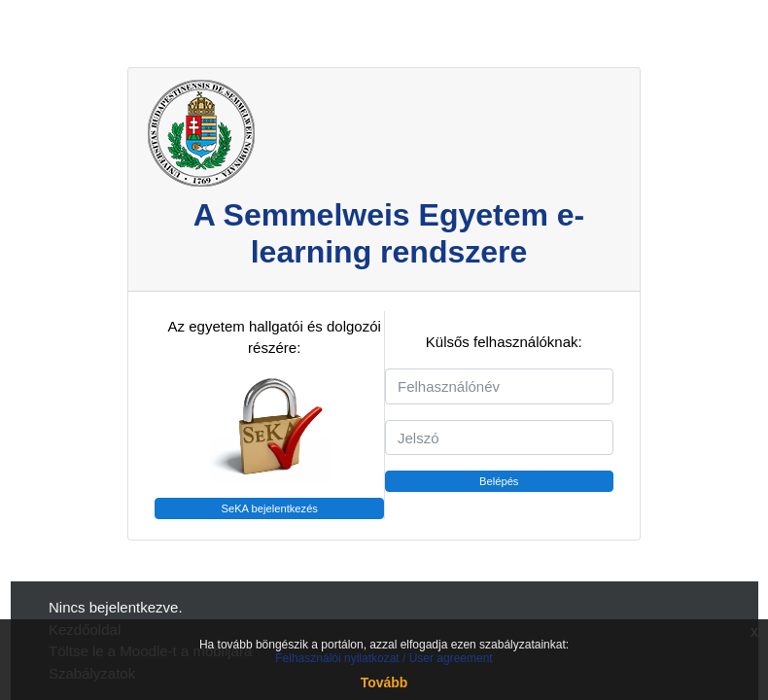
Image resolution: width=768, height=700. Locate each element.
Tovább (384, 682)
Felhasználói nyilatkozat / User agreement (384, 658)
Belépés (499, 481)
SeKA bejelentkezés (269, 508)
